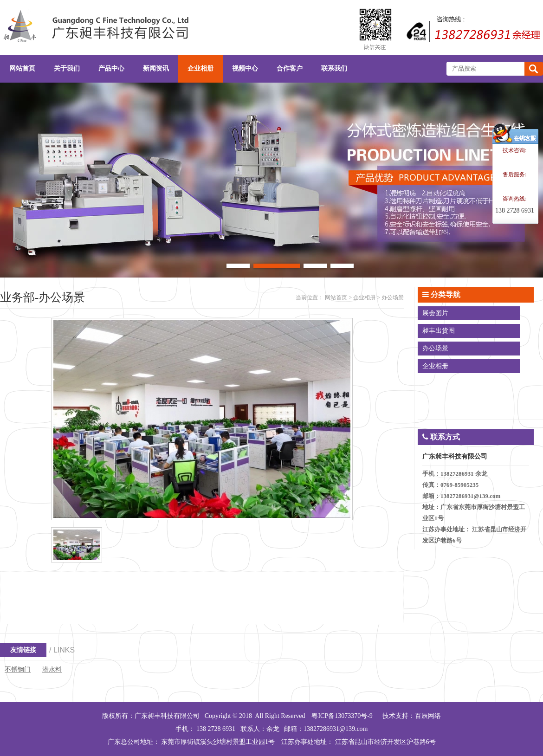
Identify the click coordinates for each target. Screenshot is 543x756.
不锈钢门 (18, 669)
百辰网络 (428, 716)
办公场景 (393, 297)
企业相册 (364, 297)
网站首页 (336, 297)
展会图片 (435, 313)
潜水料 (52, 669)
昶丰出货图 (439, 331)
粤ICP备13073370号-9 (342, 716)
